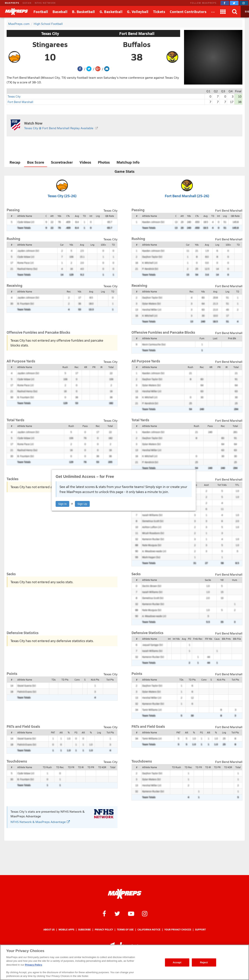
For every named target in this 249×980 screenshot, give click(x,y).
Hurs (235, 580)
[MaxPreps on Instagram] (244, 3)
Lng (98, 216)
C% (68, 216)
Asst (206, 485)
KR (86, 367)
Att (52, 216)
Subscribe (85, 930)
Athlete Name (25, 216)
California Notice (149, 930)
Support (200, 930)
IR (101, 367)
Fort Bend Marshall (137, 33)
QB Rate (110, 216)
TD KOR (102, 767)
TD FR (71, 767)
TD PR (91, 767)
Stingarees (50, 44)
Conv (77, 680)
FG (76, 732)
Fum (202, 338)
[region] (124, 962)
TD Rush (47, 767)
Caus (217, 639)
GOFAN (27, 3)
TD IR (81, 767)
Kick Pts (95, 680)
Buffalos (137, 44)
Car (62, 245)
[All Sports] (213, 12)
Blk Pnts (226, 639)
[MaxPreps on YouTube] (131, 913)
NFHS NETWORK (45, 3)
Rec (69, 291)
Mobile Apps (66, 930)
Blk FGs (237, 639)
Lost (215, 338)
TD (84, 216)
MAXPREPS (12, 3)
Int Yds (176, 639)
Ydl (222, 580)
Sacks (208, 580)
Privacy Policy (104, 930)
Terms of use (125, 930)
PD (189, 639)
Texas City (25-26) (62, 196)
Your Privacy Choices (178, 930)
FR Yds (209, 639)
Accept (177, 962)
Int (91, 216)
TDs (54, 680)
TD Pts (65, 680)
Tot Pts (110, 680)
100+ (103, 245)
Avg (77, 216)
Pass (85, 426)
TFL (237, 485)
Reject (204, 962)
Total (111, 367)
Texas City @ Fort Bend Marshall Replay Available (59, 128)
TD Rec (60, 767)
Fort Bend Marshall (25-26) (187, 196)
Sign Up (82, 504)
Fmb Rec (198, 639)
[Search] (235, 12)
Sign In (62, 504)
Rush (65, 367)
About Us (49, 930)
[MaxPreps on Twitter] (234, 3)
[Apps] (223, 12)
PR (94, 367)
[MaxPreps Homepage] (125, 894)
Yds (59, 216)
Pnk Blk (232, 338)
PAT (53, 732)
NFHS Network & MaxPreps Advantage (40, 822)
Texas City (50, 33)
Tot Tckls (222, 485)
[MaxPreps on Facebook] (225, 3)
